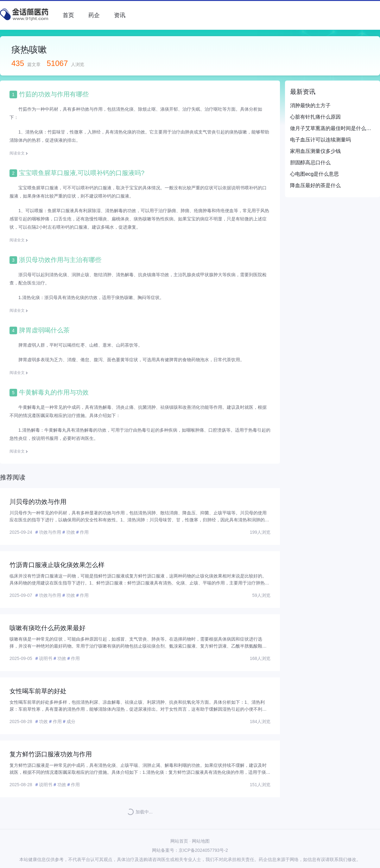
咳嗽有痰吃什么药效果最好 (47, 628)
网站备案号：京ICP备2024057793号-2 (190, 850)
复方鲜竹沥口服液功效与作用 (51, 754)
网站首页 (179, 841)
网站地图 (201, 841)
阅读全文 (17, 153)
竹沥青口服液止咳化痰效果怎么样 (57, 565)
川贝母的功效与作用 (38, 502)
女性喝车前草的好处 (38, 691)
